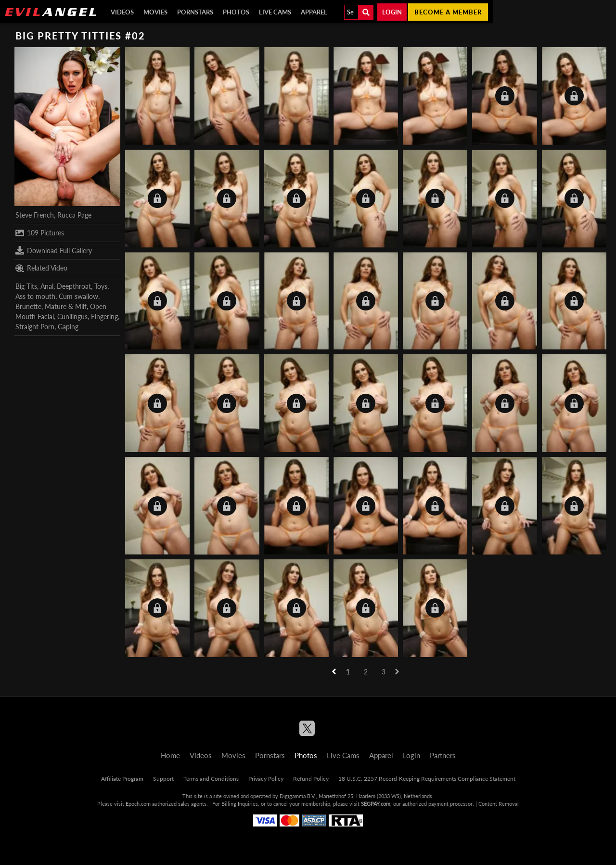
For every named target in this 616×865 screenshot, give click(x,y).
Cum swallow (78, 296)
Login (392, 12)
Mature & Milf (66, 306)
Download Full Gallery (54, 250)
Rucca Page (74, 215)
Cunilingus (72, 316)
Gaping (68, 327)
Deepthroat (74, 286)
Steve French (35, 215)
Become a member (448, 12)
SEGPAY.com (376, 804)
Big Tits (26, 286)
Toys (101, 286)
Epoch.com (138, 804)
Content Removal (499, 804)
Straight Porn (35, 327)
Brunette (28, 306)
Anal (47, 286)
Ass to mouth (35, 296)
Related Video (41, 268)
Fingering (104, 316)
